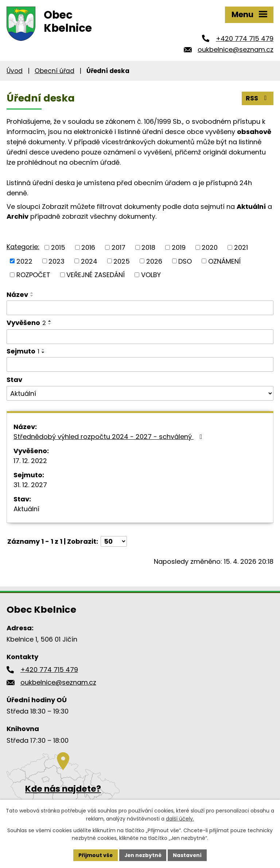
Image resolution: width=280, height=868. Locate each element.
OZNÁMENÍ (224, 261)
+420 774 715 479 (245, 39)
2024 (89, 261)
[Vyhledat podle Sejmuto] (140, 364)
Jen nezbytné (143, 855)
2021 (241, 247)
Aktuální (26, 509)
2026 (154, 261)
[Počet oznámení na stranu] (114, 541)
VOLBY (151, 275)
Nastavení (188, 855)
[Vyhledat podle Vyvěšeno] (140, 337)
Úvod (15, 71)
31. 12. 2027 (30, 485)
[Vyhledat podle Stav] (140, 393)
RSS (258, 98)
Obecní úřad (55, 71)
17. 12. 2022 (30, 461)
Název (17, 295)
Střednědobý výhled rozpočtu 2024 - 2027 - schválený (109, 437)
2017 (118, 247)
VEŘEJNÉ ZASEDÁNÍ (96, 275)
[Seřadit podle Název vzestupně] (32, 293)
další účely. (180, 819)
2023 (57, 261)
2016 (88, 247)
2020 (210, 247)
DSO (185, 261)
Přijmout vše (95, 855)
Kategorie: (23, 247)
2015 (58, 247)
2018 (148, 247)
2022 (24, 261)
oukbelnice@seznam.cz (236, 49)
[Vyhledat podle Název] (140, 308)
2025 (122, 261)
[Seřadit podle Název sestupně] (32, 296)
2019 (179, 247)
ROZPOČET (33, 275)
